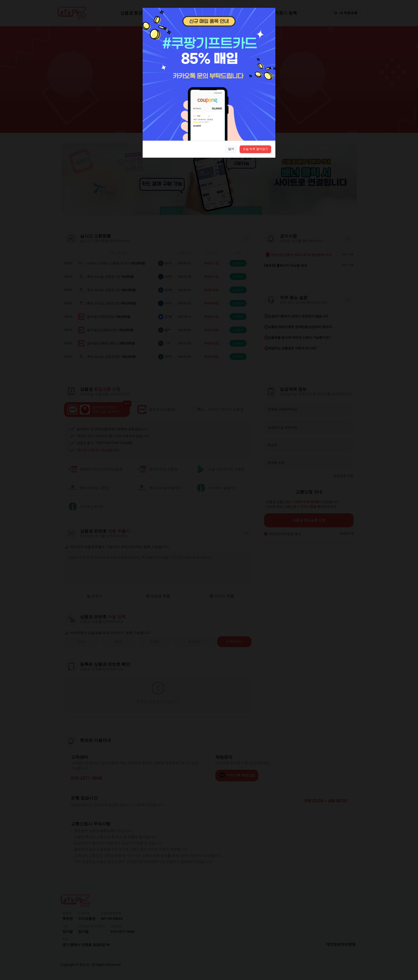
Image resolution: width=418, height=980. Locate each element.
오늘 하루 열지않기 (255, 149)
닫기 (231, 149)
